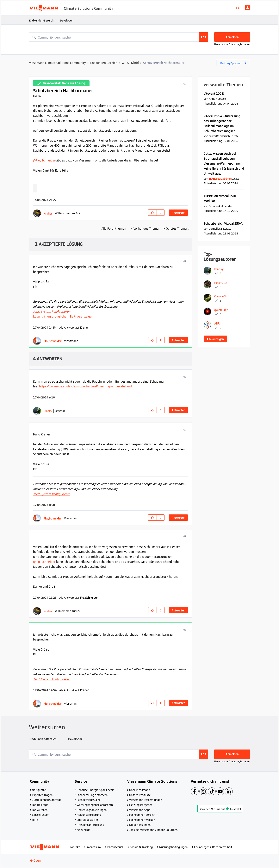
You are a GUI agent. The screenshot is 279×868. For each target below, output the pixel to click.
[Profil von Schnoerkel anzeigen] (216, 206)
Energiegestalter (87, 820)
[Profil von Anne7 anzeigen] (213, 99)
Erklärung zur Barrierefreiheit (213, 847)
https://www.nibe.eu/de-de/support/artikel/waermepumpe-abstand (85, 386)
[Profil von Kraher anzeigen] (48, 213)
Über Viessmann (140, 790)
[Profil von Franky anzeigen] (48, 411)
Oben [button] (37, 861)
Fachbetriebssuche (89, 800)
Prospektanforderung (90, 825)
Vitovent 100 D (214, 94)
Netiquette (39, 790)
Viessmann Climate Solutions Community (57, 63)
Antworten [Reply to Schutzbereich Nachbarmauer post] (178, 213)
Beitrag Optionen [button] (231, 63)
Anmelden (248, 8)
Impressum (94, 847)
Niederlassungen (140, 825)
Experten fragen (42, 795)
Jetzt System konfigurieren (52, 312)
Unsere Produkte (140, 795)
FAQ (239, 8)
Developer (66, 21)
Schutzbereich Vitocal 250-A (223, 224)
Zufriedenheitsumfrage (47, 800)
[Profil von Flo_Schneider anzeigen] (53, 341)
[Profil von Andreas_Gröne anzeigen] (221, 179)
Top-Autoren (40, 810)
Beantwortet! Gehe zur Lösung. (64, 83)
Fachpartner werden (142, 820)
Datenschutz (115, 847)
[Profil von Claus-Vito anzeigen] (221, 296)
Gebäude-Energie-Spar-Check (95, 790)
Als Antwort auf (74, 328)
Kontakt (75, 847)
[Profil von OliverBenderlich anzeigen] (219, 136)
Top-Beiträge (40, 805)
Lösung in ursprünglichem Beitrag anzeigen (63, 316)
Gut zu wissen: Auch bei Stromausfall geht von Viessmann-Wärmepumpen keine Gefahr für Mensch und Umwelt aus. (224, 164)
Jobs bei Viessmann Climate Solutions (153, 830)
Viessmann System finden (146, 800)
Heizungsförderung (89, 815)
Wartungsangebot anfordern (95, 805)
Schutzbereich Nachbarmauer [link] (164, 63)
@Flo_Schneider (44, 160)
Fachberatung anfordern (92, 795)
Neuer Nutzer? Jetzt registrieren (232, 44)
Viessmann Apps (140, 810)
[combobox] (119, 37)
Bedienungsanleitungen (92, 810)
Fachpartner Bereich (142, 815)
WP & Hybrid (130, 63)
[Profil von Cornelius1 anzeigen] (216, 229)
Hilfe (35, 820)
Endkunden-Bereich (41, 21)
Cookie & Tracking (141, 847)
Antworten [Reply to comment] (178, 340)
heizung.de (84, 830)
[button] (185, 83)
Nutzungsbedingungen (173, 847)
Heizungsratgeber (141, 805)
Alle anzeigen (215, 339)
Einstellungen (41, 815)
